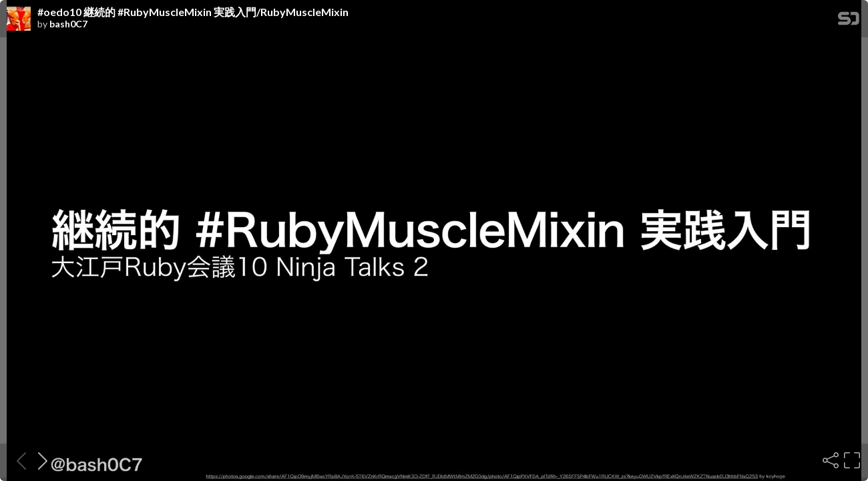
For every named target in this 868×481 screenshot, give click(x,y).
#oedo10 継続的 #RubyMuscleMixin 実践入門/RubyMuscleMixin (193, 12)
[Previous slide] (17, 460)
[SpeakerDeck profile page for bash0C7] (19, 19)
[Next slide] (39, 460)
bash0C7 (68, 24)
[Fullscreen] (851, 460)
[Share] (829, 460)
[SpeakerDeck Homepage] (849, 21)
